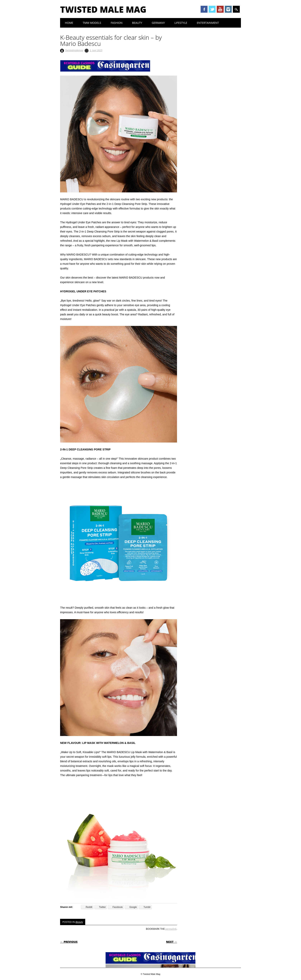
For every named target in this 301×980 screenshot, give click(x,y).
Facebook (204, 9)
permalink (171, 929)
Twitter (212, 9)
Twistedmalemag (74, 50)
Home (69, 23)
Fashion (117, 23)
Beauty (137, 23)
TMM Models (92, 23)
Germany (158, 23)
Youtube (220, 9)
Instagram (228, 9)
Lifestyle (181, 23)
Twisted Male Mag (103, 9)
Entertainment (208, 23)
